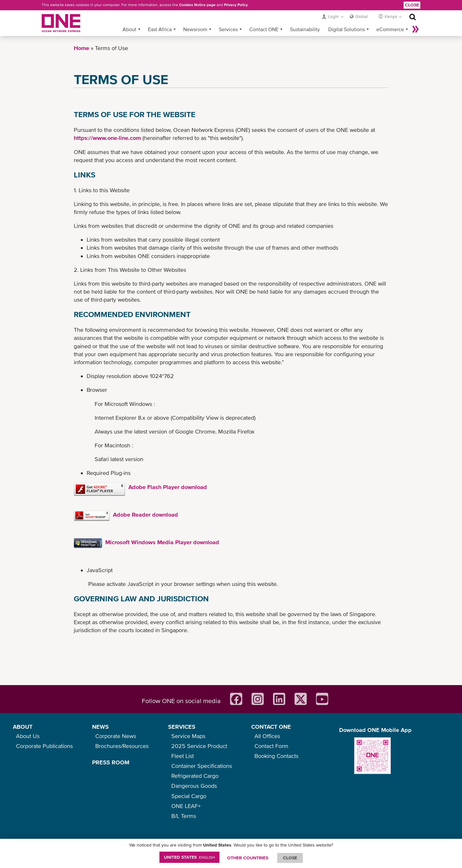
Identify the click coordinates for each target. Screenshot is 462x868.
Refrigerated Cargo (195, 776)
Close (412, 5)
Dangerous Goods (194, 786)
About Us (28, 736)
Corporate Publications (44, 746)
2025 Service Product (199, 746)
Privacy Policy (236, 5)
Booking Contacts (276, 756)
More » (415, 29)
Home (81, 48)
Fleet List (183, 756)
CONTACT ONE (271, 727)
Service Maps (188, 736)
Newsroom (195, 29)
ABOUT (23, 727)
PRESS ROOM (111, 762)
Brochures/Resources (122, 746)
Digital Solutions (346, 29)
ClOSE (290, 858)
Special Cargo (189, 796)
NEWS (100, 727)
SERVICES (182, 727)
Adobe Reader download (145, 515)
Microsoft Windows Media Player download (162, 542)
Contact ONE (264, 29)
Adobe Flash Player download (168, 487)
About (129, 29)
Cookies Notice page (197, 5)
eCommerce (390, 29)
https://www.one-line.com (107, 138)
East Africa (160, 29)
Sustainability (305, 29)
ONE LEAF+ (186, 806)
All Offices (267, 736)
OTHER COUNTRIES (248, 858)
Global (361, 16)
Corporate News (116, 736)
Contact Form (271, 746)
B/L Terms (184, 816)
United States (189, 857)
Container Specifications (202, 766)
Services (228, 29)
